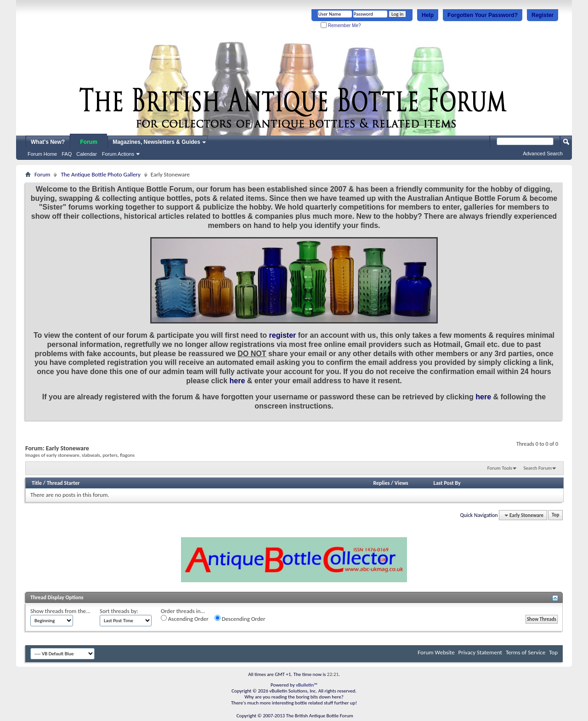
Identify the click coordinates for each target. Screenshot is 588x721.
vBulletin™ (307, 685)
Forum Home (42, 154)
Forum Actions (118, 154)
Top (555, 515)
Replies (381, 483)
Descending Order (240, 619)
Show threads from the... (60, 611)
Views (401, 483)
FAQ (67, 154)
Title (37, 483)
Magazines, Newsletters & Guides (156, 142)
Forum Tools (500, 468)
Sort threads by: (119, 611)
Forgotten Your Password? (483, 15)
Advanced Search (543, 153)
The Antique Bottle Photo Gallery (100, 174)
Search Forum (538, 468)
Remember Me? (341, 26)
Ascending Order (185, 619)
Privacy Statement (480, 652)
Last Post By (447, 483)
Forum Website (436, 652)
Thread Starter (63, 483)
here (237, 381)
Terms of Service (526, 652)
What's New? (48, 142)
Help (428, 15)
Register (543, 15)
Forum (89, 142)
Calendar (87, 154)
